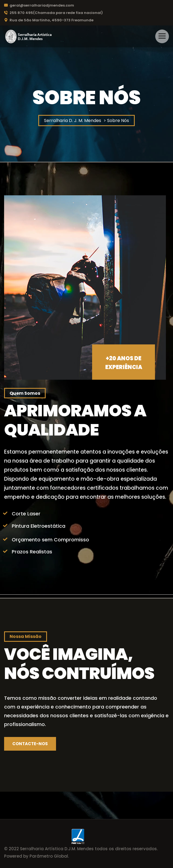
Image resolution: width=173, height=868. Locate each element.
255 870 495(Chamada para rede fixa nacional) (53, 13)
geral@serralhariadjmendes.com (39, 5)
